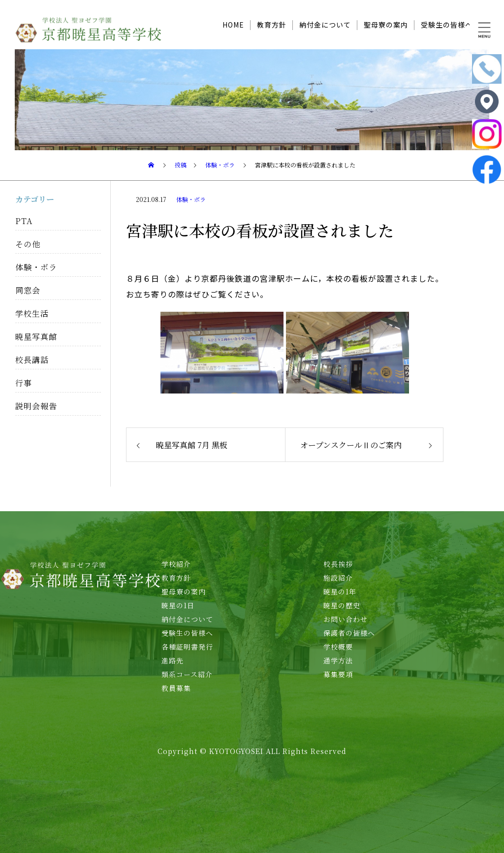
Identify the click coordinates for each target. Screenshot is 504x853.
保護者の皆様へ (349, 633)
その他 (28, 244)
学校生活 (32, 313)
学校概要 (338, 647)
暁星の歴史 (342, 605)
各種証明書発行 (187, 647)
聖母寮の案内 (386, 25)
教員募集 (176, 688)
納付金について (325, 25)
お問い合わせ (346, 619)
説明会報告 (36, 406)
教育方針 (272, 25)
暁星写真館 (36, 337)
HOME (233, 25)
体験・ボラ (191, 199)
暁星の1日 (178, 605)
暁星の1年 (340, 591)
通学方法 (338, 660)
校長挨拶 (338, 564)
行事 (24, 383)
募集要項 (338, 674)
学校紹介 (176, 564)
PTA (24, 221)
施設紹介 (338, 578)
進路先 (173, 660)
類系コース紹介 (187, 674)
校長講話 (32, 360)
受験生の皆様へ (447, 25)
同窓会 (28, 290)
